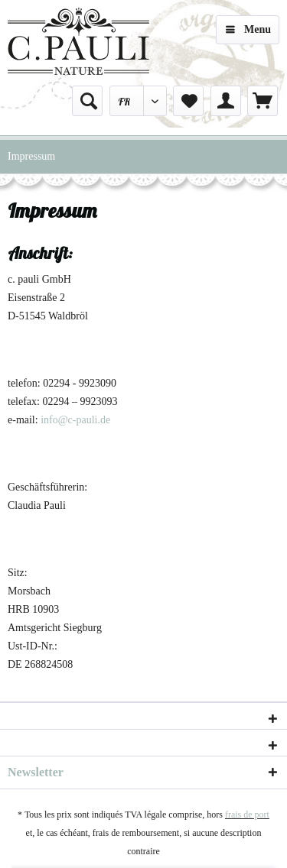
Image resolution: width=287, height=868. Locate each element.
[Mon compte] (226, 101)
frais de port (247, 815)
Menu (248, 26)
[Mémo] (188, 101)
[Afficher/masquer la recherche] (87, 101)
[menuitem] (87, 101)
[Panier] (263, 101)
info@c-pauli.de (75, 420)
